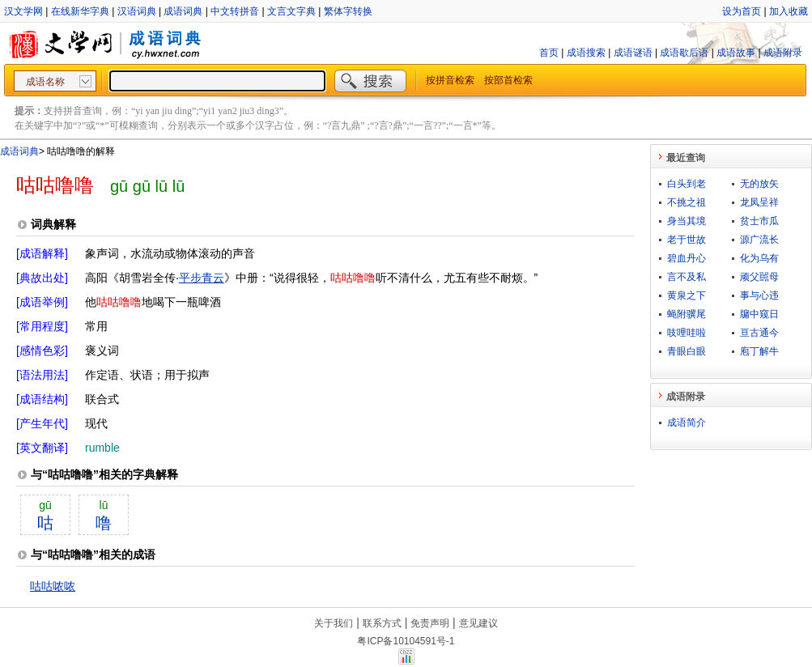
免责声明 (430, 623)
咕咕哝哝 (53, 586)
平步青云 (202, 278)
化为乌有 (759, 258)
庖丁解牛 (759, 351)
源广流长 (759, 240)
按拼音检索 (450, 80)
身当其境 (687, 221)
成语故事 (736, 53)
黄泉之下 (687, 295)
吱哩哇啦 (687, 333)
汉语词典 (137, 11)
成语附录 (783, 53)
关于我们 (334, 623)
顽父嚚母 (759, 277)
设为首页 (742, 11)
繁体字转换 (348, 11)
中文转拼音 (235, 11)
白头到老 (687, 184)
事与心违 (759, 295)
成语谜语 (633, 53)
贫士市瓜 (759, 221)
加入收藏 (789, 11)
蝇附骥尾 (687, 314)
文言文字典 (291, 11)
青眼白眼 (687, 351)
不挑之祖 (687, 202)
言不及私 (687, 277)
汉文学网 (23, 11)
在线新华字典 (80, 11)
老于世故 (687, 240)
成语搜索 (586, 53)
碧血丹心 (687, 258)
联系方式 (382, 623)
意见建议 (478, 623)
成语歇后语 (684, 53)
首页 (549, 53)
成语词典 (183, 11)
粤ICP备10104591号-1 (406, 641)
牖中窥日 (759, 314)
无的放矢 (759, 184)
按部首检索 (508, 80)
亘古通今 (759, 333)
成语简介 (687, 423)
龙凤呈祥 (759, 202)
